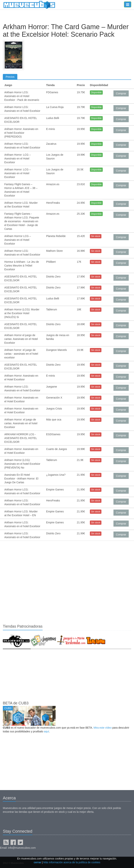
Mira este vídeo (103, 728)
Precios (10, 77)
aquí (46, 731)
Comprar (121, 93)
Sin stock (96, 236)
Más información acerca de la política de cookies (72, 862)
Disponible (96, 92)
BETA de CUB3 (16, 703)
